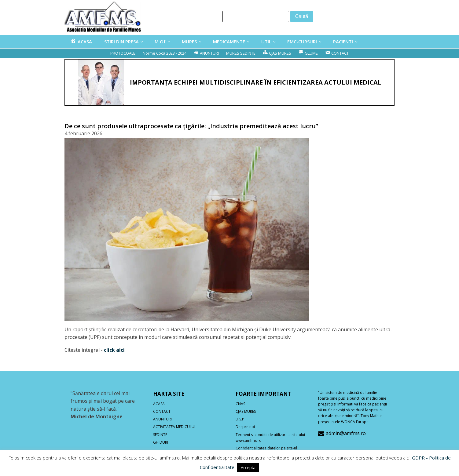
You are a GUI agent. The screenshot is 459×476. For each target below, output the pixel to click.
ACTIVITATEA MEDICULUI (174, 427)
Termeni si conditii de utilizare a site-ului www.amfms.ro (270, 438)
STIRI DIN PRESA (121, 42)
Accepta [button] (248, 467)
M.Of (160, 42)
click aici (114, 350)
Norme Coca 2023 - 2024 (165, 53)
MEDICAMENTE (229, 42)
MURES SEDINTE (241, 53)
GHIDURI (161, 442)
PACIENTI (343, 42)
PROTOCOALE (123, 53)
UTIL (266, 42)
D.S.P (240, 419)
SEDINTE (160, 435)
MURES (189, 42)
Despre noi (245, 427)
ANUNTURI (162, 419)
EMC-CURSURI (302, 42)
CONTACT (162, 411)
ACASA (159, 404)
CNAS (240, 404)
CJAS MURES (246, 411)
